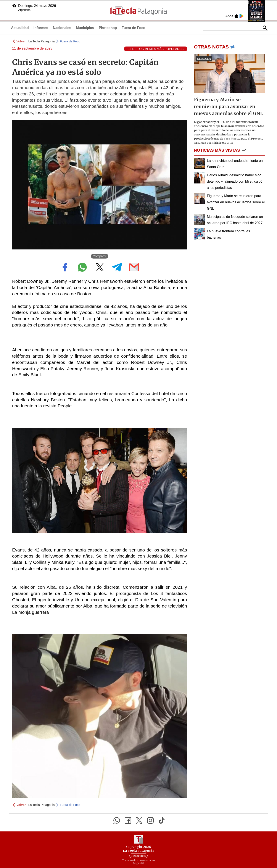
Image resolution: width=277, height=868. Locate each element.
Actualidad (20, 28)
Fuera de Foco (133, 28)
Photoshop (108, 28)
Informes (41, 28)
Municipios (85, 28)
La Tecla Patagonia (42, 41)
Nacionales (62, 28)
